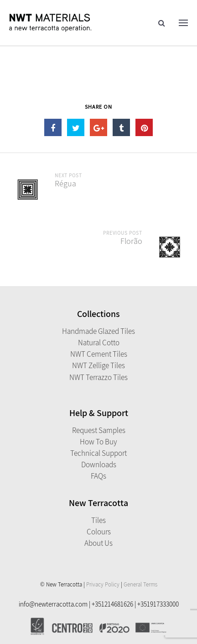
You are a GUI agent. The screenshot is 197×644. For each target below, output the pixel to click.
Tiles (98, 520)
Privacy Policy (103, 584)
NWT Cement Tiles (99, 354)
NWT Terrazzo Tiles (98, 377)
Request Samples (99, 430)
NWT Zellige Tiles (98, 365)
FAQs (98, 476)
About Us (98, 543)
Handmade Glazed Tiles (98, 331)
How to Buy (98, 442)
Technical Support (98, 453)
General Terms (140, 584)
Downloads (99, 465)
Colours (99, 532)
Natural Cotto (99, 343)
